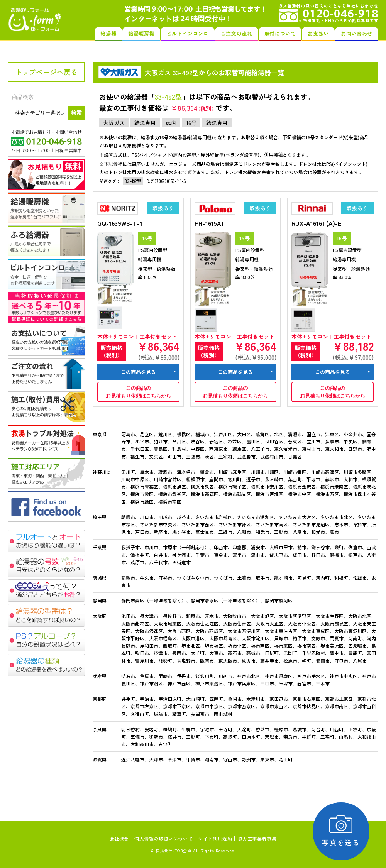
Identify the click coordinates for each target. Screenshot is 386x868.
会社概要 (119, 838)
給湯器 (108, 33)
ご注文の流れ (237, 33)
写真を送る (342, 831)
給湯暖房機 (141, 33)
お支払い (318, 33)
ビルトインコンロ (187, 33)
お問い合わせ (357, 33)
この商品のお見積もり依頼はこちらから (138, 392)
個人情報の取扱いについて (163, 838)
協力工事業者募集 (257, 838)
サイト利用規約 (215, 838)
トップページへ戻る (46, 72)
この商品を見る (138, 372)
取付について (280, 33)
